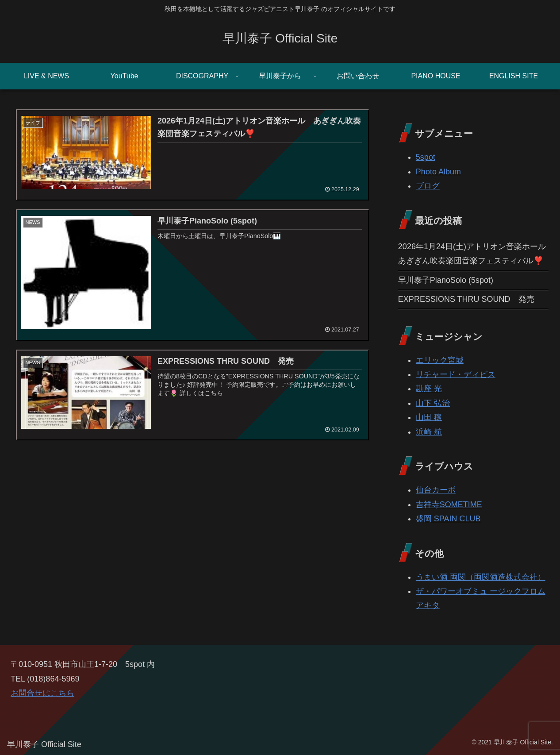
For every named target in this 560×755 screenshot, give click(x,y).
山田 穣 (429, 417)
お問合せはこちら (42, 693)
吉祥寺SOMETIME (449, 505)
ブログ (428, 186)
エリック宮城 (440, 360)
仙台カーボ (436, 490)
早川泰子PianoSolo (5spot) (446, 280)
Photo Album (438, 172)
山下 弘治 (433, 403)
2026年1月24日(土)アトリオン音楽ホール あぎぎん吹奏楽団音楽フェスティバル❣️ (473, 254)
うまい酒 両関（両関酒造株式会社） (481, 577)
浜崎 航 (429, 432)
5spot (426, 157)
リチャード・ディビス (456, 374)
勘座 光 (429, 389)
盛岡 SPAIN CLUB (448, 519)
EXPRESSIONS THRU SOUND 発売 (466, 299)
